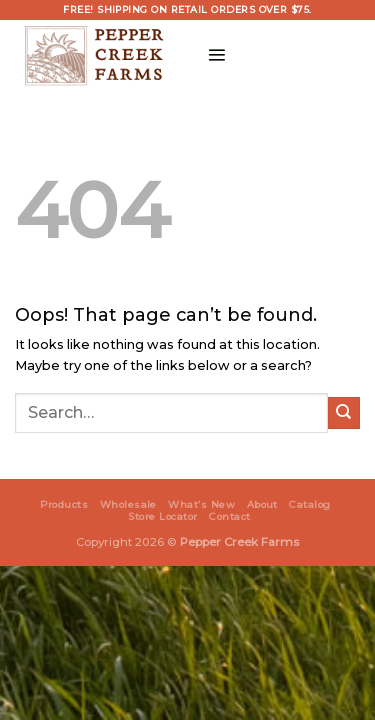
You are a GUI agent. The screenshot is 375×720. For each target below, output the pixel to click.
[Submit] (344, 413)
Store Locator (162, 516)
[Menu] (216, 54)
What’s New (201, 504)
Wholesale (128, 504)
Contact (229, 516)
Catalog (309, 504)
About (262, 504)
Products (64, 504)
